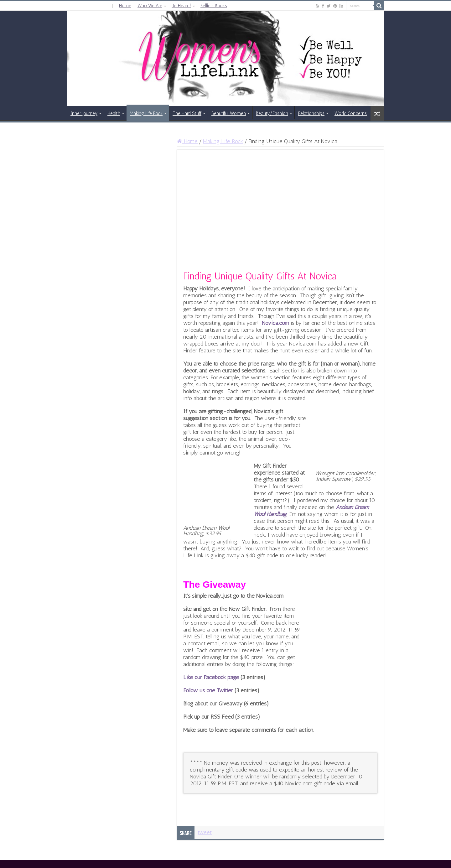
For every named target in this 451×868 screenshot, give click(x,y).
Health (114, 113)
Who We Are (150, 6)
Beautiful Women (229, 113)
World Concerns (351, 113)
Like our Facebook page (212, 677)
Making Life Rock (146, 113)
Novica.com (275, 323)
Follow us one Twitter (208, 690)
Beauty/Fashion (272, 113)
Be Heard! (181, 6)
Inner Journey (84, 113)
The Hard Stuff (187, 113)
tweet (205, 832)
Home (125, 6)
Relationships (311, 113)
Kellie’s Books (214, 6)
